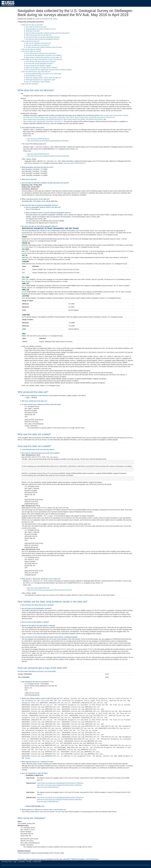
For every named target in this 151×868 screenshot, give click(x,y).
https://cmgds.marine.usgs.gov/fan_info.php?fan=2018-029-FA (83, 119)
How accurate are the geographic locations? (40, 63)
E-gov (44, 864)
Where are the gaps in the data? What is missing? (42, 68)
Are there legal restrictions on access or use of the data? (44, 74)
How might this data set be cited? (36, 27)
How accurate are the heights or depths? (39, 66)
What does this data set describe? (32, 25)
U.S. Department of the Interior (10, 864)
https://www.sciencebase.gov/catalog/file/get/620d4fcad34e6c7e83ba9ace (60, 779)
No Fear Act (62, 864)
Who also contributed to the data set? (38, 45)
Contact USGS (37, 858)
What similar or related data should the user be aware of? (44, 57)
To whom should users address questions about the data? (44, 47)
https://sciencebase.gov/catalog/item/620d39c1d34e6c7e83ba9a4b (48, 156)
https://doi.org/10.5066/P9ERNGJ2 (38, 139)
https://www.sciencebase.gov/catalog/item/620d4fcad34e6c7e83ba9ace (60, 781)
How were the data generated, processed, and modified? (44, 55)
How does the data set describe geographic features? (43, 39)
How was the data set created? (31, 51)
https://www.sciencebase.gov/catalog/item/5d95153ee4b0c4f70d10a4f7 (50, 589)
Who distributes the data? (34, 76)
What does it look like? (33, 31)
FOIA (69, 864)
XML (55, 19)
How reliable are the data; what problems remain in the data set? (42, 59)
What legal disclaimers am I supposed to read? (41, 80)
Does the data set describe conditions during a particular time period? (48, 33)
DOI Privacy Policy (7, 858)
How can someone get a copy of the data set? (36, 72)
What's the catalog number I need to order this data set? (43, 78)
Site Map (29, 858)
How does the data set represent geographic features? (43, 37)
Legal (15, 858)
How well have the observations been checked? (41, 61)
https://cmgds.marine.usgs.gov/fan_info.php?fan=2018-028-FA (43, 119)
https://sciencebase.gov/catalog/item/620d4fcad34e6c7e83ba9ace (48, 141)
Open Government (52, 864)
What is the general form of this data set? (39, 35)
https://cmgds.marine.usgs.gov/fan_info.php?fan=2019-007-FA (43, 121)
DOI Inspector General (26, 864)
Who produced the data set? (31, 41)
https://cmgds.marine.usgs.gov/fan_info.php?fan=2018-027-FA (95, 117)
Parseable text (47, 19)
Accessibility (21, 858)
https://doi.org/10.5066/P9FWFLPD (38, 587)
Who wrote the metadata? (30, 84)
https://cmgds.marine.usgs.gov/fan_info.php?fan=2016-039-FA (55, 117)
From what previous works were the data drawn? (41, 53)
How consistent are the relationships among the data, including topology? (49, 70)
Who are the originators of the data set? (38, 43)
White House (37, 864)
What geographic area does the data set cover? (41, 29)
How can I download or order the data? (38, 82)
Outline (38, 19)
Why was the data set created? (31, 49)
